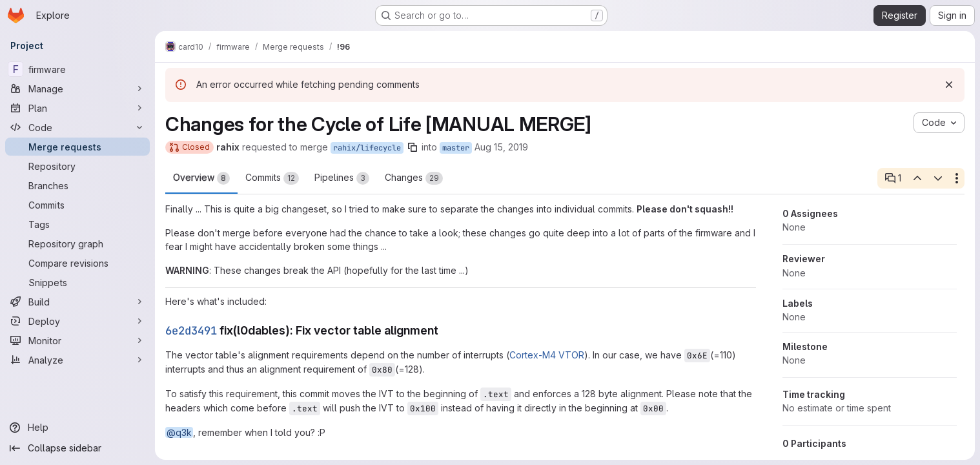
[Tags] (77, 224)
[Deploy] (77, 321)
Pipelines (342, 178)
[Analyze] (77, 360)
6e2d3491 (191, 331)
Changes (414, 178)
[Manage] (77, 88)
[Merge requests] (77, 147)
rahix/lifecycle (367, 148)
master (456, 148)
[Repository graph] (77, 243)
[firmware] (77, 69)
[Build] (77, 302)
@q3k (179, 432)
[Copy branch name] (413, 147)
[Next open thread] (938, 178)
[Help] (77, 428)
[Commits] (77, 205)
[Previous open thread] (917, 178)
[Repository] (77, 166)
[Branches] (77, 185)
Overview (201, 178)
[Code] (77, 127)
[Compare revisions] (77, 263)
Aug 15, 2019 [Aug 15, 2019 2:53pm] (501, 147)
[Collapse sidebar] (77, 448)
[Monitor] (77, 340)
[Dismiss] (949, 85)
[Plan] (77, 108)
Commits (272, 178)
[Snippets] (77, 282)
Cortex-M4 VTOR (547, 355)
